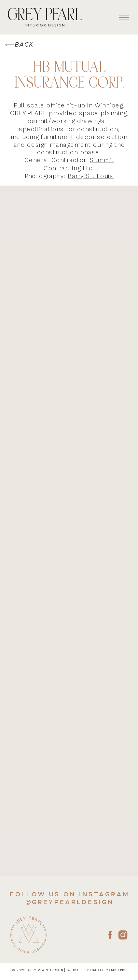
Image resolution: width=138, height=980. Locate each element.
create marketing (108, 971)
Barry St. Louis (91, 176)
